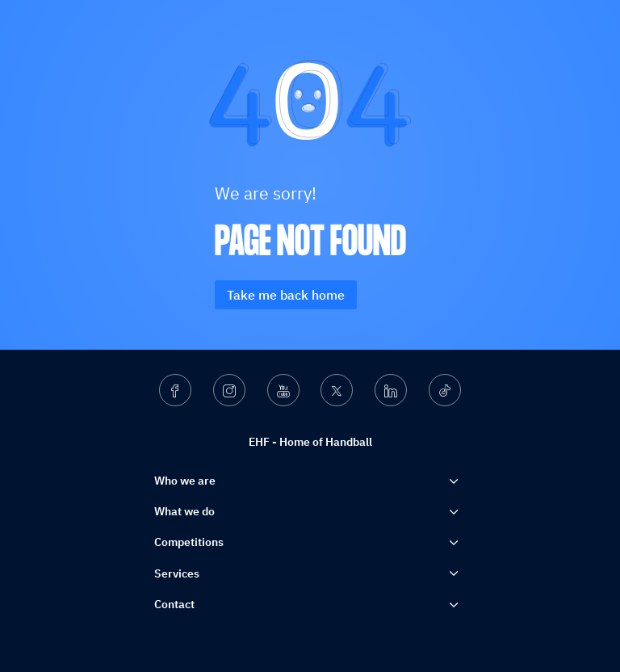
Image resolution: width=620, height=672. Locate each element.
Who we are (185, 481)
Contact (174, 604)
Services (177, 573)
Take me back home (286, 295)
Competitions (189, 542)
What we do (184, 511)
